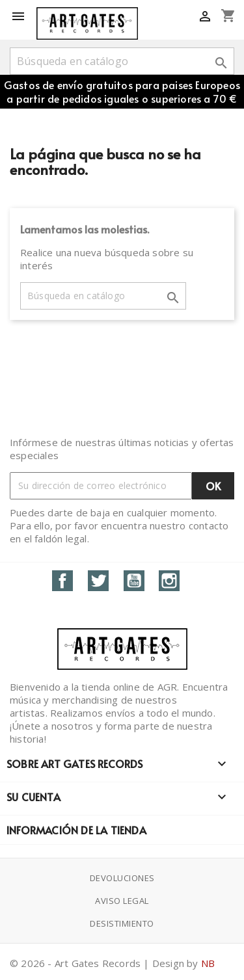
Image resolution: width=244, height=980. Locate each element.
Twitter (98, 581)
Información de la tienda (76, 830)
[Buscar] (122, 61)
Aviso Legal (122, 901)
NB (208, 963)
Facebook (62, 581)
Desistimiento (122, 923)
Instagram (169, 581)
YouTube (134, 581)
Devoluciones (122, 878)
